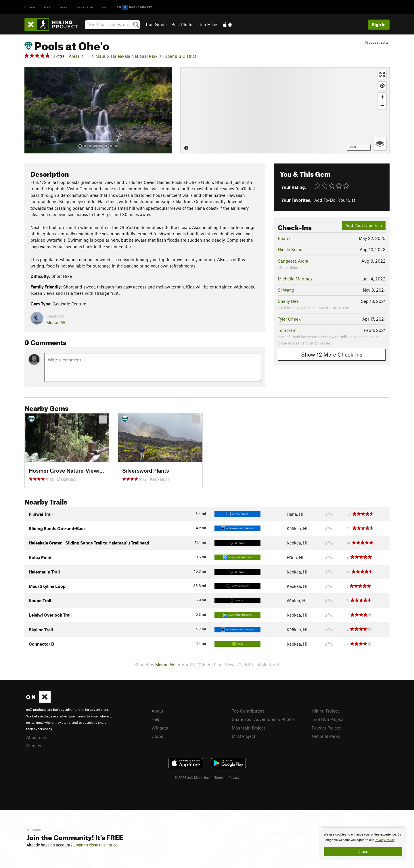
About (157, 711)
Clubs (157, 736)
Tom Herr (287, 330)
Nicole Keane (291, 249)
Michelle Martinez (295, 279)
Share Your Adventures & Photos (263, 719)
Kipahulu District (180, 56)
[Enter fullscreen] (382, 75)
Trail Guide (156, 24)
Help (156, 719)
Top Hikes (209, 24)
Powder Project (326, 728)
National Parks (326, 736)
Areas (74, 56)
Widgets (160, 728)
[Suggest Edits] (377, 42)
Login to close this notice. (96, 845)
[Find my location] (382, 86)
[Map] (285, 110)
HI (88, 56)
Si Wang (286, 290)
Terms (219, 777)
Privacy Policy (385, 840)
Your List (347, 200)
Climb (30, 7)
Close (363, 851)
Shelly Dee (288, 301)
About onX (37, 737)
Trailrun (85, 7)
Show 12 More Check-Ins (332, 354)
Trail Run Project (328, 719)
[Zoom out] (382, 105)
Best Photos (183, 24)
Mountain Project (248, 728)
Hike (64, 7)
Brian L (285, 238)
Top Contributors (248, 711)
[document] (363, 844)
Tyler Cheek (289, 319)
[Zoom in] (382, 97)
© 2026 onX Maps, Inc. (192, 777)
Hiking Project (325, 711)
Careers (34, 746)
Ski (105, 7)
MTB (48, 7)
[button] (30, 110)
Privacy (234, 777)
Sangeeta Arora (293, 261)
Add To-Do (325, 200)
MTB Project (244, 736)
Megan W (56, 322)
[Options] (380, 144)
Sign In (379, 24)
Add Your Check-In (364, 225)
